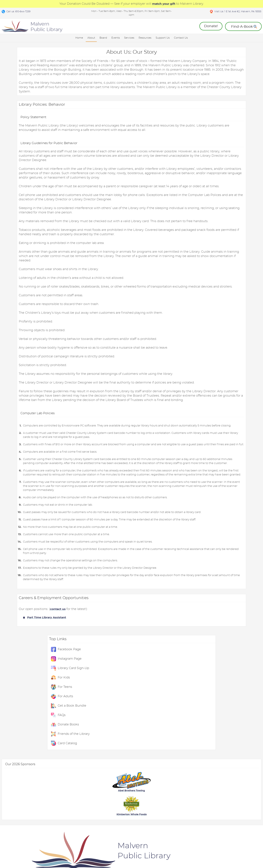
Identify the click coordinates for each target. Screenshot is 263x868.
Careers (23, 820)
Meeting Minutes (68, 805)
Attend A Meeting (69, 787)
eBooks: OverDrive (185, 787)
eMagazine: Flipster (186, 793)
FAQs (213, 127)
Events (116, 38)
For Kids (215, 89)
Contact (67, 855)
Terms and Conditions (28, 855)
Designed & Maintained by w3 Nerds (237, 852)
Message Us (219, 799)
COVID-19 (25, 799)
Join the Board (67, 810)
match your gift (164, 4)
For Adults (217, 108)
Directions (218, 793)
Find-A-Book (220, 816)
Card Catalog (219, 155)
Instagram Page (221, 71)
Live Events (26, 793)
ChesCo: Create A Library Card (189, 807)
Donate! (211, 26)
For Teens (217, 99)
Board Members (68, 799)
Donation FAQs (144, 799)
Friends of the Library (225, 146)
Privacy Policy (51, 855)
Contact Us (181, 38)
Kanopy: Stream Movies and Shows (34, 807)
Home (79, 38)
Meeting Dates (67, 793)
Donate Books (220, 136)
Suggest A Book (222, 805)
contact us (43, 643)
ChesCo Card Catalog (110, 810)
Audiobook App (183, 826)
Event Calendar (106, 787)
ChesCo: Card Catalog (187, 799)
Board (103, 38)
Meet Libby (180, 814)
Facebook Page (221, 61)
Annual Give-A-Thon (148, 787)
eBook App (180, 820)
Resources (145, 38)
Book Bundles (221, 810)
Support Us (163, 38)
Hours (215, 787)
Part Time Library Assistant (31, 651)
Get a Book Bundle (224, 118)
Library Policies (28, 814)
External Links (183, 781)
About (91, 38)
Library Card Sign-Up (225, 80)
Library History (28, 787)
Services (129, 38)
